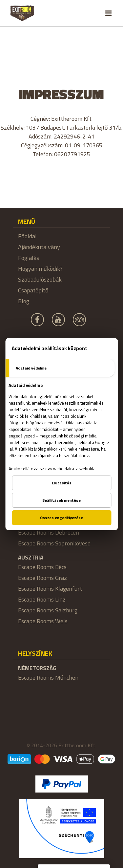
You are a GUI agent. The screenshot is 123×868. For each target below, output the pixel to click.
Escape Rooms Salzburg (48, 610)
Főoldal (27, 236)
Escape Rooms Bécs (42, 567)
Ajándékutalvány (39, 247)
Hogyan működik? (40, 269)
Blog (24, 301)
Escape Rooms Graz (42, 578)
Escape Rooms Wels (43, 621)
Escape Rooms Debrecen (49, 532)
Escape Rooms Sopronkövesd (54, 543)
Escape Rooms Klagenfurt (50, 589)
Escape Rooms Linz (42, 599)
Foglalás (29, 258)
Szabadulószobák (40, 279)
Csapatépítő (33, 290)
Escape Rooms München (48, 677)
